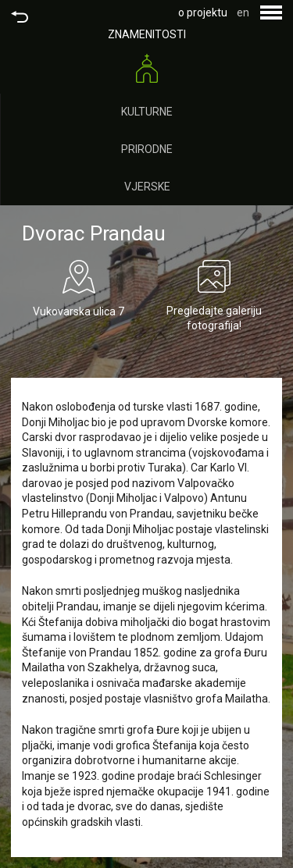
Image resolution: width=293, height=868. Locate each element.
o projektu (203, 12)
